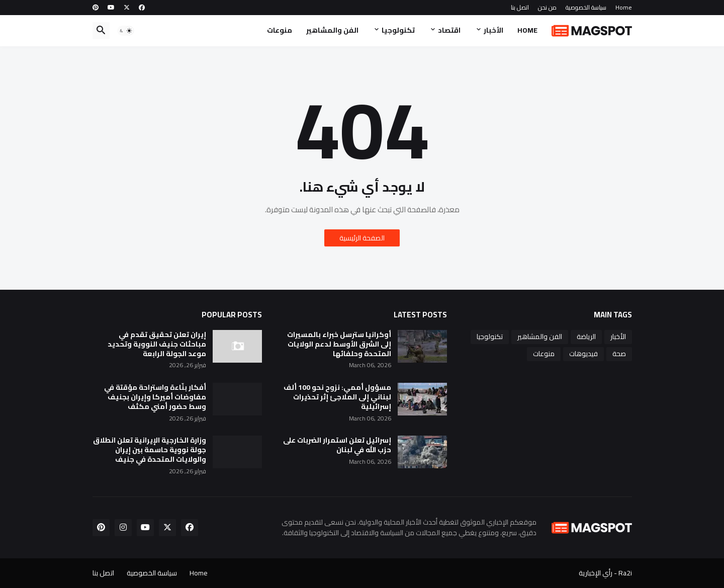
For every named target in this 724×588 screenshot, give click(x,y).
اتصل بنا (520, 7)
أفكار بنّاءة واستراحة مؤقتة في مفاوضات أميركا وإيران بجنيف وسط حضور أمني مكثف (155, 397)
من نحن (547, 7)
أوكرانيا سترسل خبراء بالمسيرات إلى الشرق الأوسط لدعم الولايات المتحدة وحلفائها (339, 344)
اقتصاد (449, 30)
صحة (619, 354)
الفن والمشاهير (332, 30)
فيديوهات (583, 354)
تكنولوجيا (398, 30)
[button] (126, 31)
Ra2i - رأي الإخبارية (605, 573)
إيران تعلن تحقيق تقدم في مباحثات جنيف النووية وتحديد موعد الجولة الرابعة (157, 344)
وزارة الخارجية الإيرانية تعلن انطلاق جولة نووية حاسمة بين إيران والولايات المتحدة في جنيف (150, 450)
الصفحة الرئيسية (362, 238)
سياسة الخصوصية (586, 7)
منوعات (280, 30)
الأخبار (493, 30)
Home (624, 7)
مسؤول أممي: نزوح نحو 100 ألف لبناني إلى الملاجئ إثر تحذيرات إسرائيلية (337, 397)
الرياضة (586, 337)
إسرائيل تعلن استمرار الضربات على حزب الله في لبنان (337, 445)
